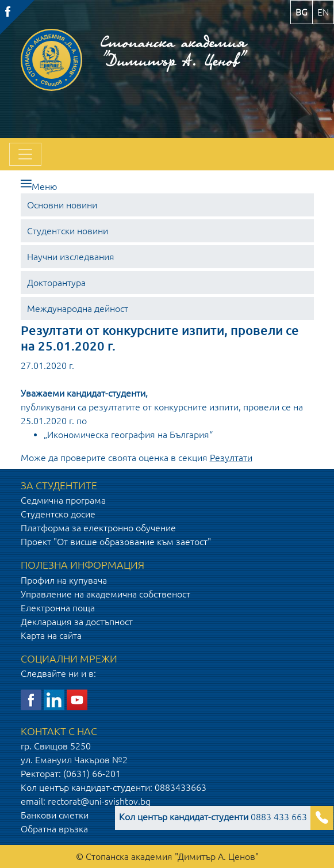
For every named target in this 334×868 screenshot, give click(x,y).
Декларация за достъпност (77, 622)
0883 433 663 (213, 817)
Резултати (231, 458)
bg (302, 12)
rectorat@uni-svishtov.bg (99, 801)
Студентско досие (58, 514)
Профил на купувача (64, 580)
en (323, 12)
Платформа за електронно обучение (98, 528)
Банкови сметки (55, 815)
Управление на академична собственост (105, 594)
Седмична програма (63, 500)
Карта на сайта (51, 635)
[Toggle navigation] (25, 154)
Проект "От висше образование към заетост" (116, 542)
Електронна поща (58, 608)
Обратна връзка (54, 829)
